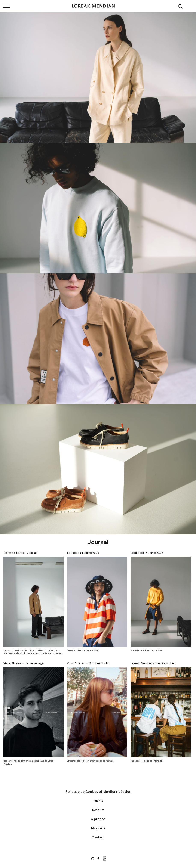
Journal (98, 542)
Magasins (98, 828)
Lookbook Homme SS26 (147, 553)
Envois (98, 801)
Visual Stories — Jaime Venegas (24, 663)
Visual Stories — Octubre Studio (88, 663)
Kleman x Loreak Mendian (20, 553)
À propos (98, 819)
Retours (98, 810)
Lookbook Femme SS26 (83, 553)
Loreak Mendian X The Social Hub (153, 663)
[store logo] (93, 6)
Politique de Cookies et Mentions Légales (98, 792)
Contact (98, 837)
